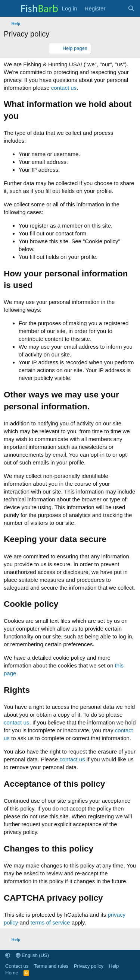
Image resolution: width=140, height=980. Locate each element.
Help (114, 966)
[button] (8, 955)
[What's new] (116, 8)
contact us (64, 88)
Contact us (17, 966)
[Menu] (10, 9)
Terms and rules (51, 966)
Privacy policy (89, 966)
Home (12, 973)
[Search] (131, 8)
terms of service (50, 922)
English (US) (32, 955)
